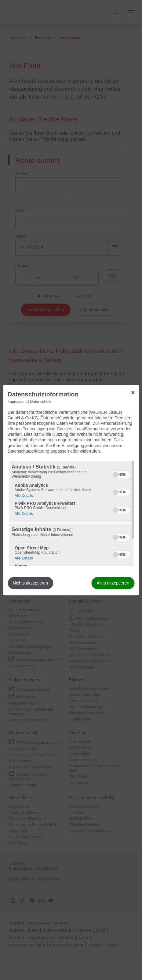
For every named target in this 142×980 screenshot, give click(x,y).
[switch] (120, 474)
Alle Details (24, 495)
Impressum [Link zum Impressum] (17, 402)
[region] (71, 513)
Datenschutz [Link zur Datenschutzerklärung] (41, 402)
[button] (115, 475)
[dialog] (71, 490)
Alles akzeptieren (113, 583)
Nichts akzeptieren (30, 583)
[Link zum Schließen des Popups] (133, 392)
